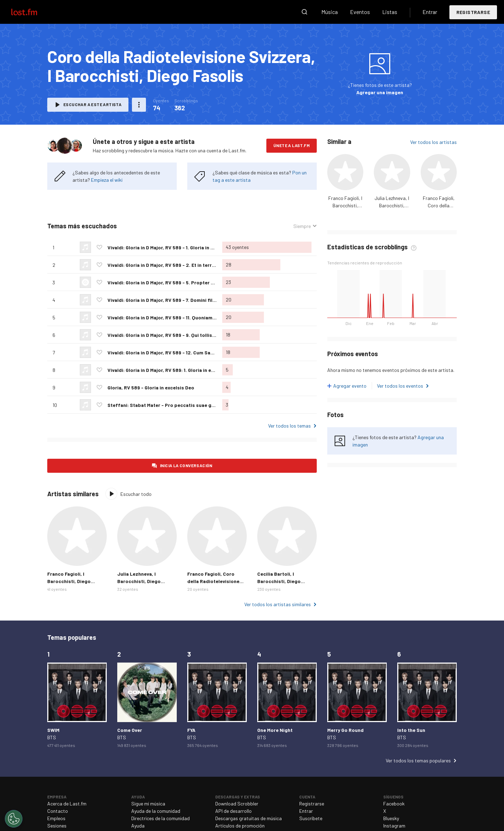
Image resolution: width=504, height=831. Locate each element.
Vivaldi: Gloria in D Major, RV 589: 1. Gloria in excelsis (167, 370)
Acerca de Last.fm (67, 804)
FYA (191, 730)
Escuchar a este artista (92, 104)
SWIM (53, 730)
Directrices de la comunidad (160, 818)
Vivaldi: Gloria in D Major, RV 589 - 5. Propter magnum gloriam (179, 282)
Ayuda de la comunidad (156, 811)
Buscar (304, 12)
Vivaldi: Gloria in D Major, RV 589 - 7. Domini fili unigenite (172, 300)
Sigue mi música (148, 804)
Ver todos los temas (289, 426)
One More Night (275, 730)
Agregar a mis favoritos (99, 247)
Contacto (58, 811)
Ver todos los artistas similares (278, 604)
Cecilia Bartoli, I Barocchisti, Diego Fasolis (279, 581)
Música (330, 12)
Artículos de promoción (240, 826)
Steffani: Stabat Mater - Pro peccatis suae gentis (165, 405)
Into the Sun (411, 730)
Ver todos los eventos (400, 386)
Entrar (430, 12)
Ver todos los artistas (433, 142)
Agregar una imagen (380, 92)
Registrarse (473, 12)
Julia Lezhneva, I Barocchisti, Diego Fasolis (392, 205)
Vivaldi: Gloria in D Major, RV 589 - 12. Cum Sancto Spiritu (173, 352)
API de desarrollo (233, 811)
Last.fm (32, 12)
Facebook (394, 804)
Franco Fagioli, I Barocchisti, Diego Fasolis (345, 205)
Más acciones (139, 105)
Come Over (130, 730)
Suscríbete (311, 818)
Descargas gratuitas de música (248, 818)
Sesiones (57, 826)
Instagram (394, 826)
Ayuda (138, 826)
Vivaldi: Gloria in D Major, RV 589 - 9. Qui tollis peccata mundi (178, 335)
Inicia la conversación (186, 465)
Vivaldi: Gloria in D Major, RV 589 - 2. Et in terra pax (166, 265)
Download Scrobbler (237, 804)
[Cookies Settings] (14, 819)
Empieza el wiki (107, 180)
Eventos (360, 12)
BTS (52, 737)
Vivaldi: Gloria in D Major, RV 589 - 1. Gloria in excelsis (169, 247)
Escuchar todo (136, 494)
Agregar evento (350, 386)
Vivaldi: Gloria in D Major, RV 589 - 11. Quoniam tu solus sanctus (180, 317)
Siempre (302, 226)
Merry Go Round (345, 730)
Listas (390, 12)
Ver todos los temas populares (418, 760)
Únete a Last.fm (292, 145)
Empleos (56, 818)
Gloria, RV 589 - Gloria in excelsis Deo (151, 387)
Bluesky (391, 818)
